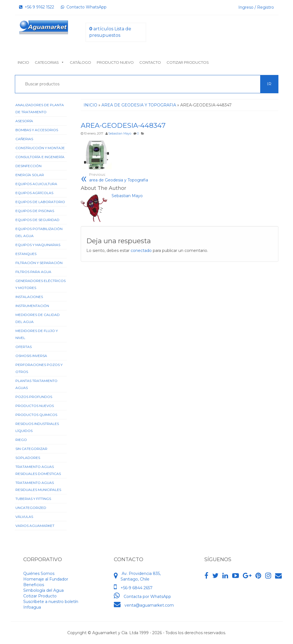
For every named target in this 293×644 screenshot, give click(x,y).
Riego (21, 440)
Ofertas (24, 347)
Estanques (26, 254)
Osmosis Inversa (31, 356)
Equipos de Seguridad (37, 220)
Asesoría (24, 121)
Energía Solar (30, 175)
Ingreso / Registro (256, 7)
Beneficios (34, 585)
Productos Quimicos (36, 415)
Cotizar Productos (188, 62)
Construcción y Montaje (40, 148)
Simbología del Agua (43, 590)
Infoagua (32, 607)
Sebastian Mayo (120, 134)
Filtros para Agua (33, 272)
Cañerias (24, 139)
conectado (141, 251)
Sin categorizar (31, 449)
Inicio (23, 62)
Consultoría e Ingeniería (40, 157)
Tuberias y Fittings (33, 499)
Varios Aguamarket (35, 526)
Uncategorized (31, 508)
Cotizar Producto (40, 596)
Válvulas (24, 517)
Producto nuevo (115, 62)
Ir (269, 84)
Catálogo (80, 62)
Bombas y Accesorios (37, 130)
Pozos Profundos (34, 397)
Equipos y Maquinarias (38, 245)
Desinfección (28, 166)
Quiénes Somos (39, 574)
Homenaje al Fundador (46, 579)
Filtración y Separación (39, 263)
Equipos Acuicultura (36, 184)
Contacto (150, 62)
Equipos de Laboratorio (40, 202)
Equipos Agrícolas (34, 193)
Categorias (49, 62)
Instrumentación (32, 306)
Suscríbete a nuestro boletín (51, 602)
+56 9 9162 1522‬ (37, 7)
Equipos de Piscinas (35, 211)
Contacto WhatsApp (84, 7)
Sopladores (28, 458)
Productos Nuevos (35, 406)
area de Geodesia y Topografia (132, 177)
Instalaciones (29, 297)
